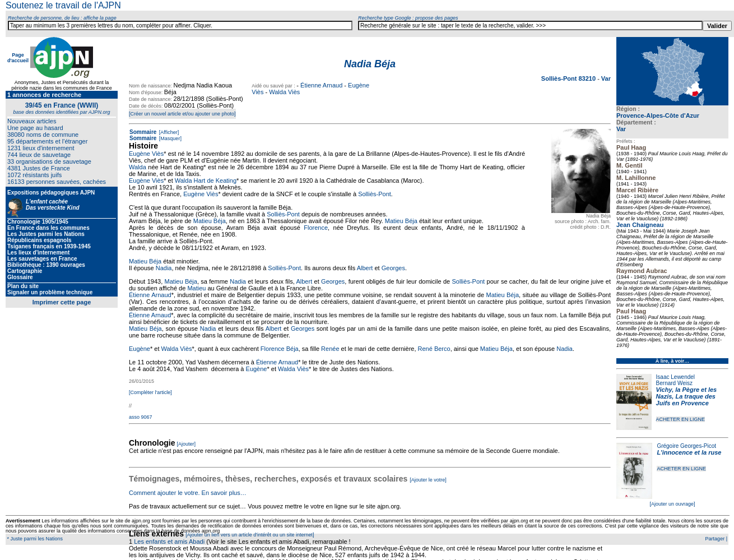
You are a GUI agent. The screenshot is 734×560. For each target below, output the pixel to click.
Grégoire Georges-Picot (686, 446)
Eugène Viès (146, 154)
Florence (316, 228)
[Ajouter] (187, 444)
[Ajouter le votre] (428, 480)
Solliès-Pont (375, 194)
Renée (330, 349)
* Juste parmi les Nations (34, 539)
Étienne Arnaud (321, 85)
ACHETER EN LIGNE (681, 419)
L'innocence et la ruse (689, 452)
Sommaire (143, 132)
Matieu (196, 288)
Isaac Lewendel (676, 377)
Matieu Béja (210, 221)
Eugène (140, 349)
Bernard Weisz (674, 383)
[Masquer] (169, 138)
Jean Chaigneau (640, 225)
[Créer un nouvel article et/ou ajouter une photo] (182, 114)
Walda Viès (284, 92)
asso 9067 (141, 417)
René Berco (434, 349)
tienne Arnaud (152, 315)
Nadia (164, 268)
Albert (365, 268)
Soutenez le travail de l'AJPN (63, 5)
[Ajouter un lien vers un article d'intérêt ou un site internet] (250, 535)
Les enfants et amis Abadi (169, 542)
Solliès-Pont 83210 (569, 78)
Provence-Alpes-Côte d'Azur (658, 115)
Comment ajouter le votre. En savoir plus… (188, 493)
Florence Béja (280, 349)
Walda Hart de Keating (206, 181)
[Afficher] (168, 132)
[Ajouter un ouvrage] (672, 504)
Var (606, 78)
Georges (393, 268)
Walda (138, 167)
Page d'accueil (18, 58)
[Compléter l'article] (150, 392)
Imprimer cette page (62, 302)
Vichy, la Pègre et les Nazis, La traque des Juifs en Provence (687, 396)
